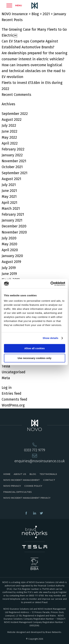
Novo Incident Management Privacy (27, 498)
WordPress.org (13, 405)
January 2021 (12, 220)
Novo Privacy (12, 486)
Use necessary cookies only (34, 358)
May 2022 (9, 137)
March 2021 (11, 209)
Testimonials (48, 474)
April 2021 (9, 203)
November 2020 (14, 232)
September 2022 (15, 114)
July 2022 (9, 125)
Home (7, 474)
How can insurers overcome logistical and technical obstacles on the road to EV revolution (33, 71)
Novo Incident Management (22, 480)
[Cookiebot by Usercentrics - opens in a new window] (50, 284)
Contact (49, 480)
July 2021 (9, 185)
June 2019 (9, 274)
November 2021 (14, 161)
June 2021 (9, 191)
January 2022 (12, 155)
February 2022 (13, 149)
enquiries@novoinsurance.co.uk (40, 461)
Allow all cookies (34, 348)
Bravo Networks (53, 632)
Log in (7, 388)
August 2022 (12, 120)
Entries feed (11, 394)
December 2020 (14, 226)
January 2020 (12, 256)
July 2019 (9, 268)
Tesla (6, 366)
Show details (51, 338)
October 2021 (12, 167)
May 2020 (9, 244)
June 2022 (10, 131)
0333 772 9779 (34, 450)
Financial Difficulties (18, 492)
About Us (20, 474)
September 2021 (15, 173)
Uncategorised (13, 372)
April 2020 (10, 250)
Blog (33, 474)
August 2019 (11, 262)
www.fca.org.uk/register (55, 592)
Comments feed (14, 399)
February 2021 (13, 214)
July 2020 (9, 238)
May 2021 (9, 197)
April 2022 (10, 143)
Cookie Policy (33, 486)
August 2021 (11, 179)
